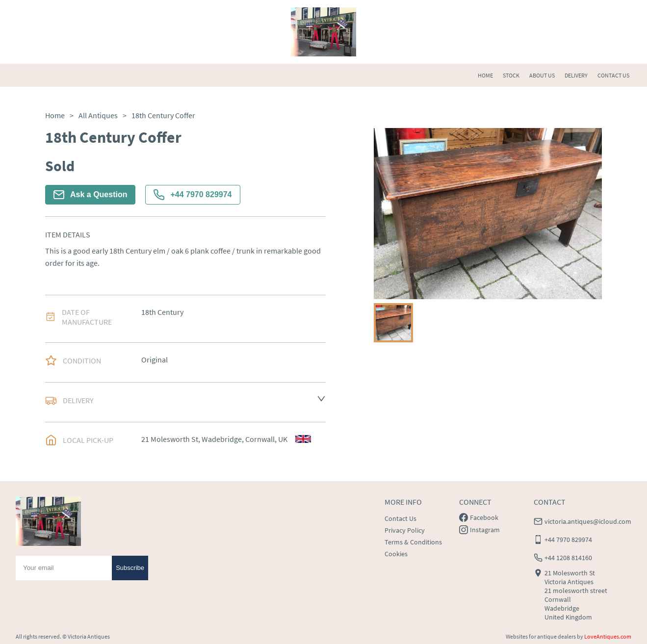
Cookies (396, 554)
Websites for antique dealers (541, 636)
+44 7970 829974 (193, 195)
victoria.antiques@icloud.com (588, 521)
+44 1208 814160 (568, 558)
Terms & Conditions (413, 542)
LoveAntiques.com (608, 636)
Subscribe (130, 568)
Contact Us (401, 518)
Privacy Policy (405, 530)
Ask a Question (90, 195)
